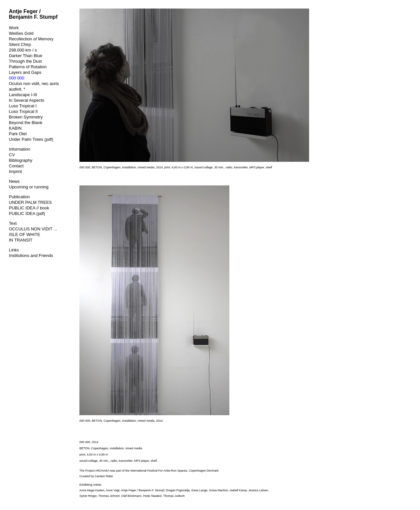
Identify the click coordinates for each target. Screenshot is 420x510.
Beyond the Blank (26, 123)
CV (12, 155)
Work (14, 28)
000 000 (17, 78)
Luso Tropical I (23, 106)
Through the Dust (25, 61)
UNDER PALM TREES (30, 202)
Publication (19, 197)
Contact (16, 166)
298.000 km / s (23, 50)
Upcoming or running (29, 187)
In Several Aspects (27, 100)
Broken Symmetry (26, 117)
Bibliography (21, 160)
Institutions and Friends (31, 255)
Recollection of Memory (31, 39)
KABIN (15, 128)
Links (14, 250)
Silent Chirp (20, 44)
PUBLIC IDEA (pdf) (27, 213)
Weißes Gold (21, 33)
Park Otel (18, 134)
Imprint (15, 171)
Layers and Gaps (25, 72)
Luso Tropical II (23, 111)
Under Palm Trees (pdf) (31, 139)
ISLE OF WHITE (24, 234)
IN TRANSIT (21, 240)
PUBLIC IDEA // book (29, 208)
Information (20, 149)
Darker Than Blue (26, 56)
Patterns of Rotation (28, 67)
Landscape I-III (23, 95)
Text (13, 223)
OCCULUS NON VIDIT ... (33, 229)
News (14, 181)
